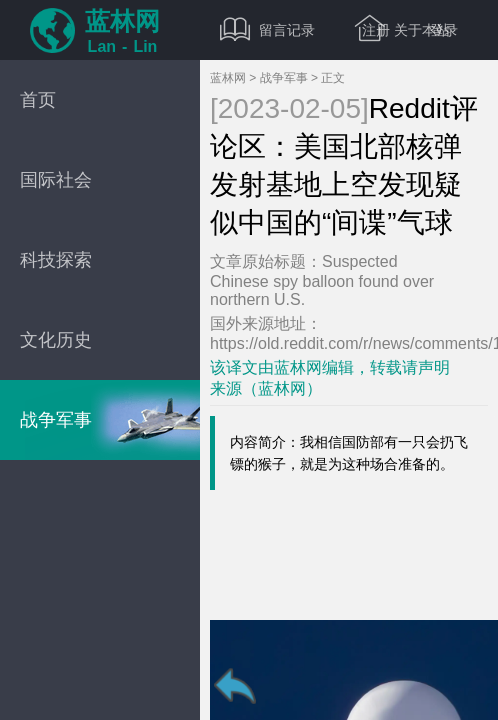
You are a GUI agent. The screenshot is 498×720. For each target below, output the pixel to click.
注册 (376, 30)
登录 (444, 30)
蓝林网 (228, 78)
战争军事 (284, 78)
